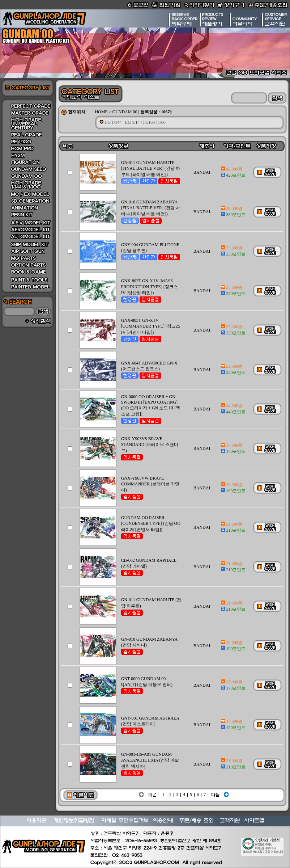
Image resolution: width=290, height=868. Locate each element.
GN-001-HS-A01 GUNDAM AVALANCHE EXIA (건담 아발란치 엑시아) (150, 760)
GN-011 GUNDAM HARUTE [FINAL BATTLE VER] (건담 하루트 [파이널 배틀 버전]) (151, 168)
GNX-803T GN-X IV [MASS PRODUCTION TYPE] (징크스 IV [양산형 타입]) (150, 287)
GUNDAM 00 (125, 112)
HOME (101, 112)
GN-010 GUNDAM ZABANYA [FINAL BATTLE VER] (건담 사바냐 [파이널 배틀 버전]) (151, 208)
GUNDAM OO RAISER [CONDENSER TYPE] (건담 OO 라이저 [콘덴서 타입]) (151, 524)
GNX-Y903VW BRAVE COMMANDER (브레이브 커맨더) (150, 484)
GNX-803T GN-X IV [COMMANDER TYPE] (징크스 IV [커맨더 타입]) (151, 326)
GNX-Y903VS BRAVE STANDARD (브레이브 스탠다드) (150, 445)
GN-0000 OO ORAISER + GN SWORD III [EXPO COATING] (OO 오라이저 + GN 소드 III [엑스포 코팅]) (151, 405)
